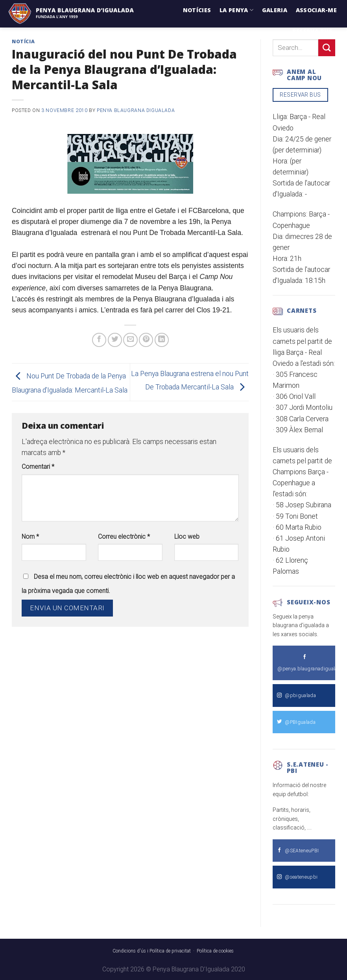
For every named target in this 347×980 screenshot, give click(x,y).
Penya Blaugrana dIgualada (136, 110)
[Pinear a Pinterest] (146, 340)
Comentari (38, 467)
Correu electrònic (124, 537)
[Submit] (327, 48)
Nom (30, 537)
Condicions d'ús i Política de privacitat (152, 951)
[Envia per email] (130, 340)
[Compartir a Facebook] (99, 340)
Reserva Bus (312, 31)
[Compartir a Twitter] (115, 340)
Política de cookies (215, 951)
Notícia (23, 41)
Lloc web (187, 537)
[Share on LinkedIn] (162, 340)
